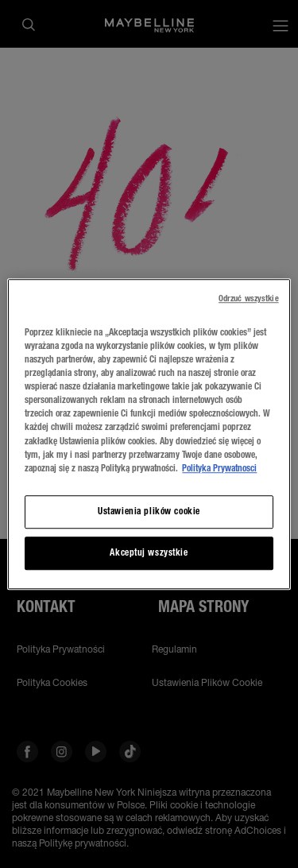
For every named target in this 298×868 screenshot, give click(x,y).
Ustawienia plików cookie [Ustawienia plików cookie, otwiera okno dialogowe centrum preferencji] (149, 511)
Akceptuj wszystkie (149, 552)
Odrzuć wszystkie (249, 298)
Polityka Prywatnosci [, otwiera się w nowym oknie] (219, 468)
